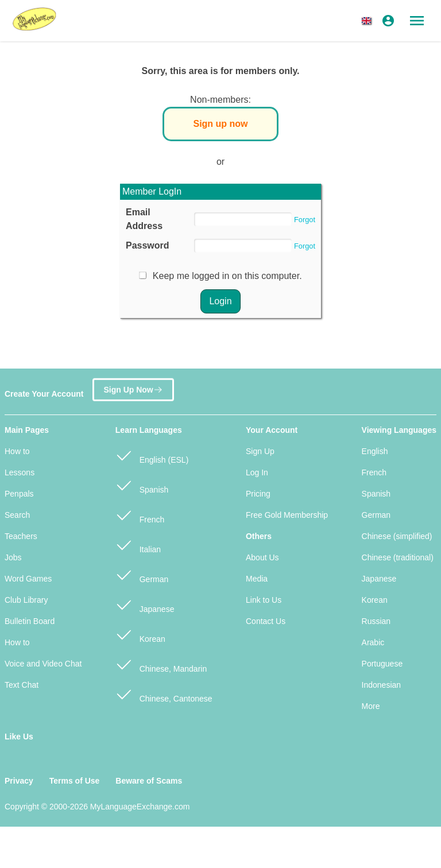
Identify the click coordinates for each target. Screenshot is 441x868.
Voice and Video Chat (43, 664)
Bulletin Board (30, 621)
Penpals (19, 494)
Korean (140, 634)
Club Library (26, 600)
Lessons (20, 472)
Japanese (145, 604)
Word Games (28, 579)
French (140, 515)
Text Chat (22, 685)
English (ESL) (152, 455)
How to (17, 451)
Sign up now (220, 124)
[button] (369, 21)
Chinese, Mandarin (161, 664)
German (142, 574)
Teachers (21, 536)
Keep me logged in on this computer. (227, 276)
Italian (138, 545)
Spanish (142, 485)
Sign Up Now (133, 388)
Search (17, 515)
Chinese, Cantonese (164, 694)
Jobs (13, 557)
